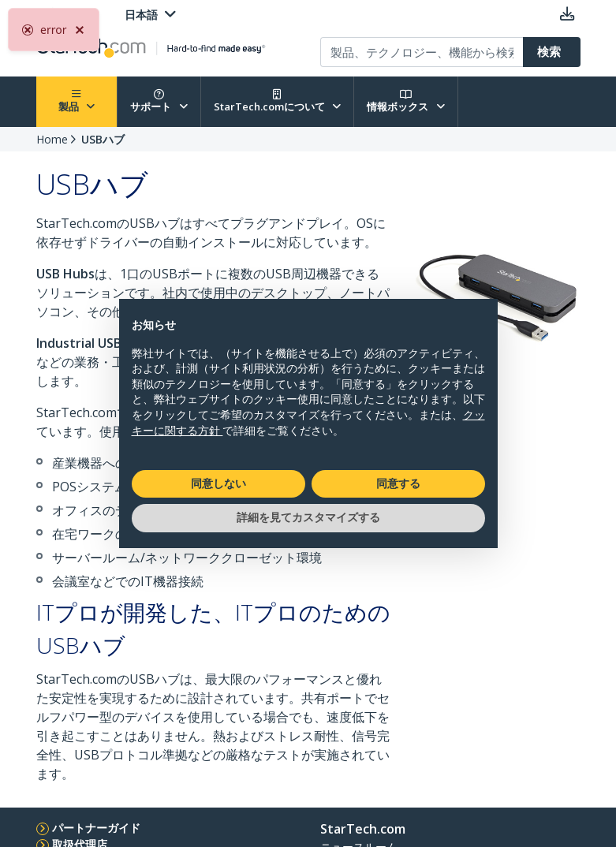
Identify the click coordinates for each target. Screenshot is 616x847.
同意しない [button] (218, 483)
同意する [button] (398, 483)
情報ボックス (406, 101)
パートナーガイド (96, 828)
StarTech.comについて (278, 101)
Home (52, 139)
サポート (159, 101)
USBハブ (103, 139)
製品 (77, 101)
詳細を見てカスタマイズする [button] (308, 517)
